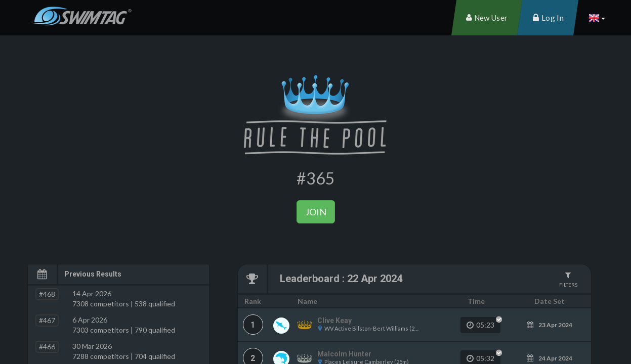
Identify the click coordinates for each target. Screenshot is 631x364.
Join (316, 212)
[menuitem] (487, 18)
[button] (597, 18)
